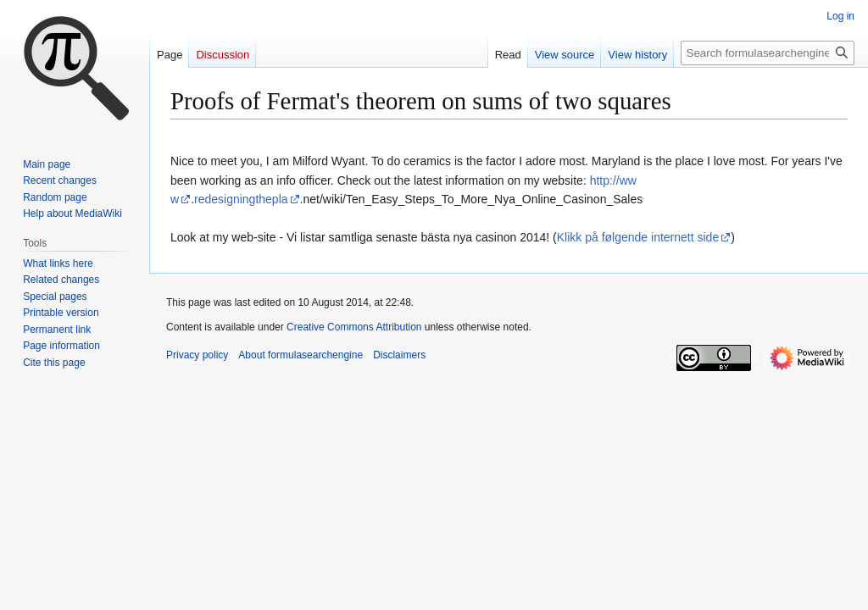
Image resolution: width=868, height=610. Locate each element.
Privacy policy (197, 355)
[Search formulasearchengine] (768, 53)
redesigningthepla (241, 199)
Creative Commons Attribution (354, 327)
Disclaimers (399, 355)
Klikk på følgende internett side (638, 237)
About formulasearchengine (300, 355)
